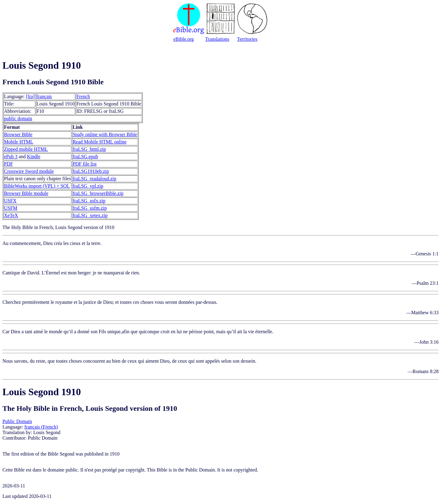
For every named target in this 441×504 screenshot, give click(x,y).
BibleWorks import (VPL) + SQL (37, 186)
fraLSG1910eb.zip (91, 171)
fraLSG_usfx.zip (89, 201)
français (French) (41, 427)
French (83, 96)
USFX (10, 201)
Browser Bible (18, 134)
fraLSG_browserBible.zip (98, 193)
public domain (18, 118)
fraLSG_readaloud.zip (94, 179)
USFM (11, 208)
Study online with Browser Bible (105, 134)
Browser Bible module (26, 193)
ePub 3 (11, 157)
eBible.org (184, 39)
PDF (8, 164)
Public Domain (17, 421)
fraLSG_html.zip (89, 149)
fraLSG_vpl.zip (88, 186)
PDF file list (85, 164)
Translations (217, 39)
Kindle (34, 157)
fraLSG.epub (85, 157)
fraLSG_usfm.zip (90, 208)
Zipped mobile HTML (26, 149)
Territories (247, 39)
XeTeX (11, 215)
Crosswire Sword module (29, 171)
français (44, 96)
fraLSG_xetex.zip (90, 215)
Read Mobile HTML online (100, 142)
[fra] (30, 96)
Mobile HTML (19, 142)
